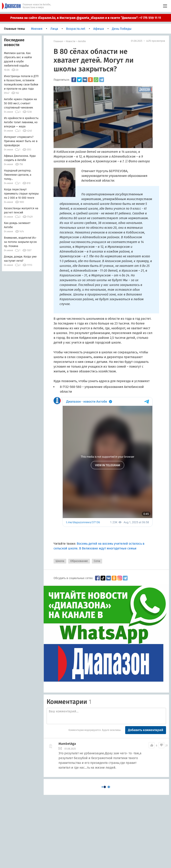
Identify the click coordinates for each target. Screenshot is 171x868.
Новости (71, 41)
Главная (58, 41)
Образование (79, 561)
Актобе (82, 41)
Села (97, 561)
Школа (60, 561)
